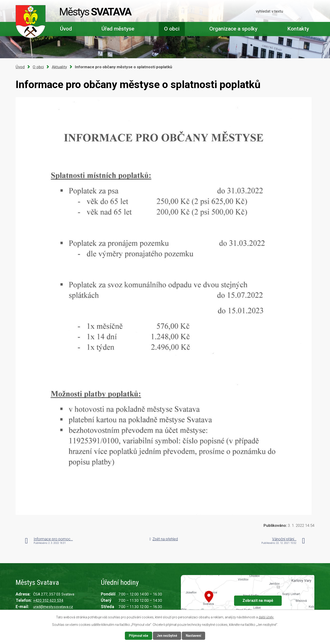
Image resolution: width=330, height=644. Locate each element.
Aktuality (59, 67)
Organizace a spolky (233, 29)
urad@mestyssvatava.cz (53, 607)
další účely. (266, 617)
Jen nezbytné (167, 636)
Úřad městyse (118, 29)
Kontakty (298, 29)
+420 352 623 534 (48, 601)
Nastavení (193, 636)
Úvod (66, 29)
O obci (172, 29)
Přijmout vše (139, 636)
